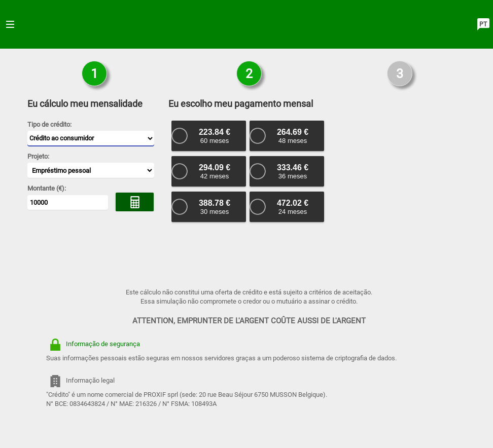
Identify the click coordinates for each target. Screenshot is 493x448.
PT (483, 24)
